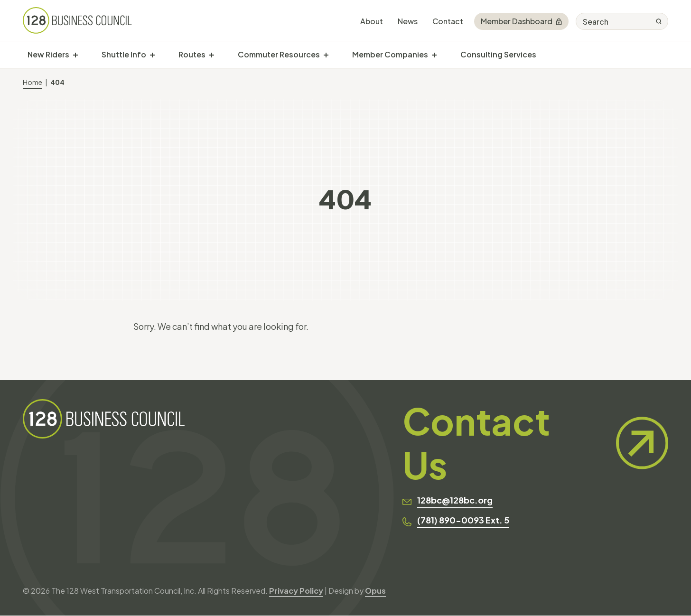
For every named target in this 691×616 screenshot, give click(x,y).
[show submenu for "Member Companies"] (434, 55)
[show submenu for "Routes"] (212, 55)
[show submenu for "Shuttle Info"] (152, 55)
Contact (448, 21)
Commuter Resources (279, 54)
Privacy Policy (296, 591)
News (408, 21)
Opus (375, 591)
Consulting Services (498, 54)
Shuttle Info (124, 54)
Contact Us (535, 443)
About (372, 21)
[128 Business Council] (78, 20)
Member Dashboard (521, 21)
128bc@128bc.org (455, 501)
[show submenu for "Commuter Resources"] (326, 55)
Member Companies (390, 54)
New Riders (48, 54)
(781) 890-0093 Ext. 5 (463, 521)
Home (33, 82)
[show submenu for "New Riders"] (75, 55)
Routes (192, 54)
